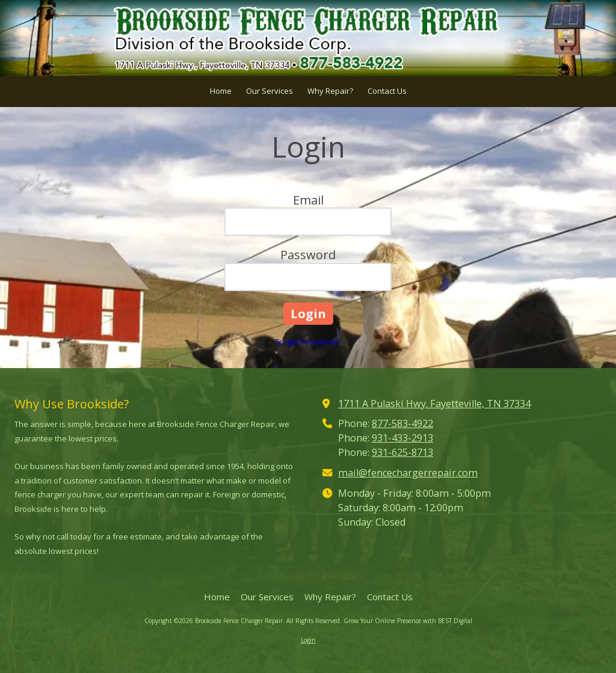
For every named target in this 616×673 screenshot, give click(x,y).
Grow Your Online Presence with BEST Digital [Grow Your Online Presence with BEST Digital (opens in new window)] (408, 621)
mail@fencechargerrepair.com (408, 473)
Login (308, 640)
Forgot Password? (308, 342)
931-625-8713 (402, 452)
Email (308, 200)
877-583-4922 (402, 423)
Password (308, 255)
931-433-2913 (402, 438)
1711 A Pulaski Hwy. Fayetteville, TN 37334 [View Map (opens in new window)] (434, 404)
